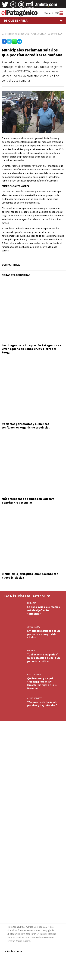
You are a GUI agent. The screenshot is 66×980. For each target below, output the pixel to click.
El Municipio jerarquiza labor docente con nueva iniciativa (30, 576)
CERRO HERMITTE (35, 698)
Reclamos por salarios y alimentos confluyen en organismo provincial (26, 426)
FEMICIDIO (32, 603)
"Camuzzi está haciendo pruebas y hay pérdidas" (42, 704)
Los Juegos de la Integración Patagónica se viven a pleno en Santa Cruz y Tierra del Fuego (32, 349)
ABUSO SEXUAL (34, 627)
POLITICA (31, 651)
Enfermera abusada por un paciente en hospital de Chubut (44, 634)
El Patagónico (9, 34)
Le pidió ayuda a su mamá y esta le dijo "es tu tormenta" (44, 610)
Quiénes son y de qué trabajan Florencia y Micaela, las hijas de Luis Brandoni (42, 683)
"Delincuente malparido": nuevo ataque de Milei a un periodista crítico (44, 658)
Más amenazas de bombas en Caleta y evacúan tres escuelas (28, 501)
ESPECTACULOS (34, 674)
